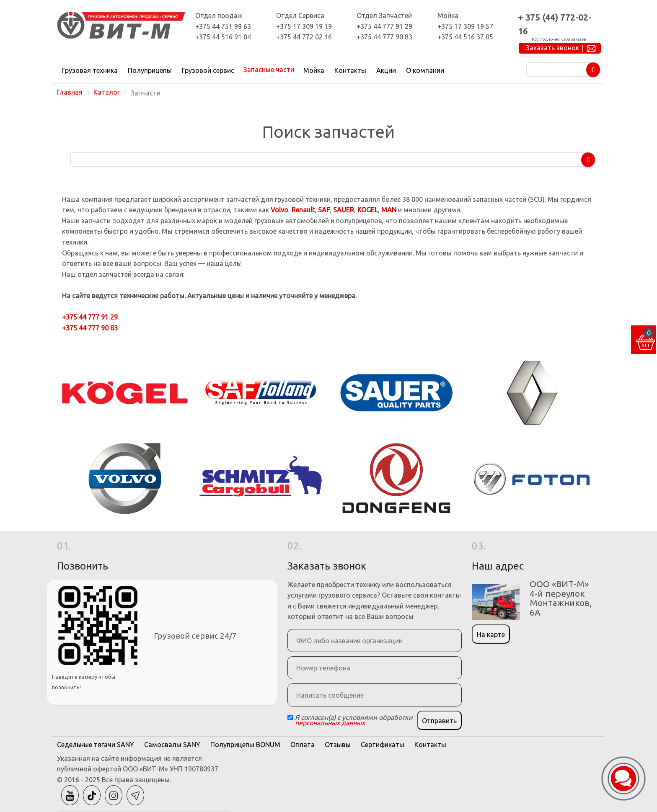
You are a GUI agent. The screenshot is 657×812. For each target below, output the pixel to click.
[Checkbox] (290, 718)
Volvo (279, 210)
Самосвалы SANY (172, 745)
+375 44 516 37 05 (465, 37)
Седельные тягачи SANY (96, 745)
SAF (324, 210)
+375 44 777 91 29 (384, 26)
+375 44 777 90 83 (384, 37)
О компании (425, 70)
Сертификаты (383, 745)
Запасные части (269, 70)
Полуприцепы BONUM (245, 745)
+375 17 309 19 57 (465, 26)
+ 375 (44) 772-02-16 (555, 24)
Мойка (314, 70)
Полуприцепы (150, 70)
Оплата (303, 745)
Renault (303, 210)
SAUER (344, 210)
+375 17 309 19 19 (304, 26)
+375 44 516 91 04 (223, 37)
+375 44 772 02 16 (304, 37)
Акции (386, 70)
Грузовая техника (90, 70)
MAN (389, 210)
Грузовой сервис (208, 70)
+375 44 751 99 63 (223, 26)
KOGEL (368, 210)
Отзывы (338, 745)
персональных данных (330, 723)
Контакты (350, 70)
